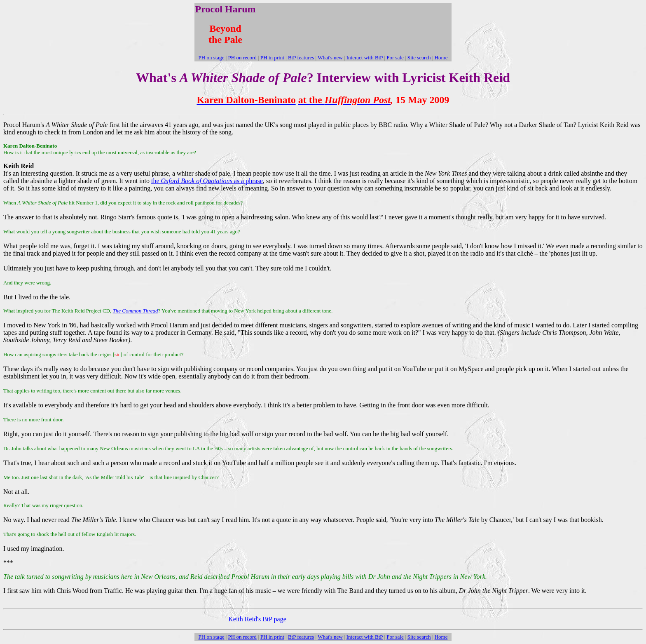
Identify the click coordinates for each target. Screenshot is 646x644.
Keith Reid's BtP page (257, 619)
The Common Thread (135, 311)
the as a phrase (207, 181)
